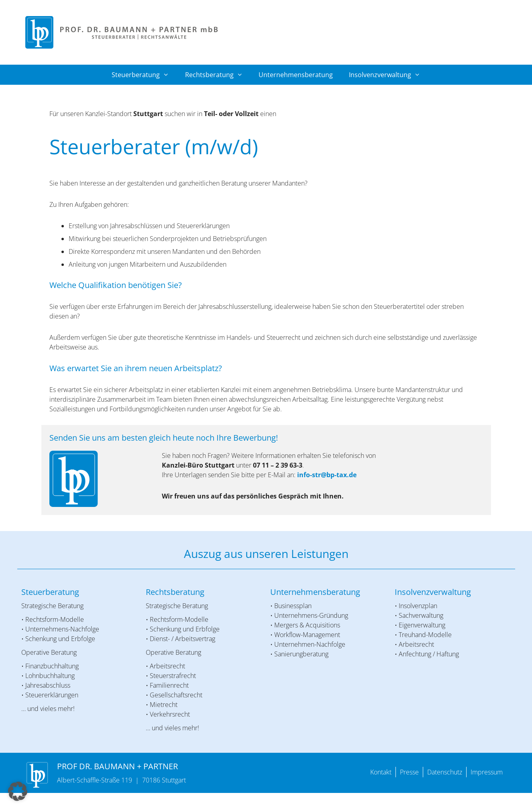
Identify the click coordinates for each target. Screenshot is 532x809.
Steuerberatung (144, 75)
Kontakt (381, 772)
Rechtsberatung (218, 75)
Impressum (487, 772)
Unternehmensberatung (296, 75)
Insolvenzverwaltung (389, 75)
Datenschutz (445, 772)
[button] (18, 791)
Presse (409, 772)
